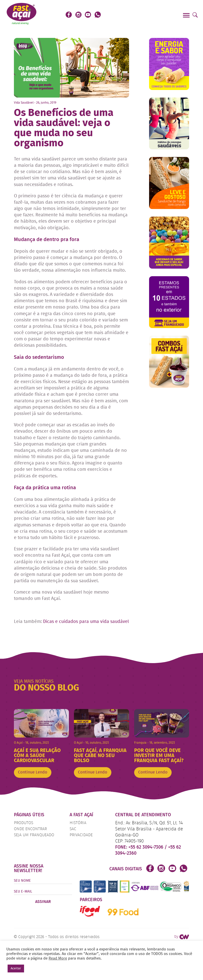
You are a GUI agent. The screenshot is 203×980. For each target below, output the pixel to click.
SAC (73, 829)
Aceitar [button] (16, 969)
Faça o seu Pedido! (156, 15)
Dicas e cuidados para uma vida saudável (86, 622)
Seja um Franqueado (34, 835)
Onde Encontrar (30, 829)
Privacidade (81, 835)
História (78, 823)
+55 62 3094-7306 (146, 847)
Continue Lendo (33, 781)
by (182, 937)
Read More (58, 959)
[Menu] (187, 16)
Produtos (24, 823)
